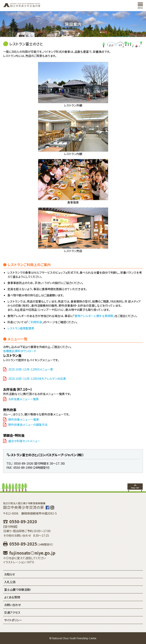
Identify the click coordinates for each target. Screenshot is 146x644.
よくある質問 (12, 597)
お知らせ (9, 574)
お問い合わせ (12, 605)
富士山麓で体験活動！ (18, 590)
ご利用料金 (35, 322)
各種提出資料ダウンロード (20, 351)
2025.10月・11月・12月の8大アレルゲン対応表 (37, 379)
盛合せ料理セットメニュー (24, 441)
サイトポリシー (13, 620)
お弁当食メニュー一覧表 (24, 399)
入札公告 (10, 582)
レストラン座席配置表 (21, 328)
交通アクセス (12, 612)
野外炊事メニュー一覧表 (24, 419)
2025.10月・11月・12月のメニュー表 (31, 369)
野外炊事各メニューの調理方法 (28, 425)
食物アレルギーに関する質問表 (94, 316)
